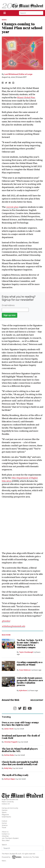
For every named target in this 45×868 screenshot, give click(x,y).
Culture (4, 821)
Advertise (5, 836)
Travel (4, 828)
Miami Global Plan (26, 98)
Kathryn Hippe (9, 779)
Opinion (5, 810)
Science (5, 825)
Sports (4, 812)
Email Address (8, 305)
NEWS (4, 20)
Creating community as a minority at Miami (30, 663)
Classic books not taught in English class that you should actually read (20, 763)
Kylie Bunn (23, 691)
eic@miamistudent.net (10, 799)
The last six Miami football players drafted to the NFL (20, 750)
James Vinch (9, 729)
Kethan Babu (9, 755)
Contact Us (6, 834)
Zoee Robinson (25, 670)
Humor (4, 823)
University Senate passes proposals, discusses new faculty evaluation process (30, 682)
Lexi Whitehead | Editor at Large (18, 74)
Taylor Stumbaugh (26, 652)
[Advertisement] (22, 525)
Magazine (5, 815)
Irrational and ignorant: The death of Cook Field (21, 737)
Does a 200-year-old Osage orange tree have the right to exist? (20, 724)
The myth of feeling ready (15, 775)
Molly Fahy (8, 768)
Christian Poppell (11, 742)
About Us (5, 832)
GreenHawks (6, 817)
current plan (12, 207)
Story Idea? (6, 840)
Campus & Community (10, 808)
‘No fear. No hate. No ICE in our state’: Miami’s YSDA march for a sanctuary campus (30, 644)
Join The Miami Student (10, 838)
